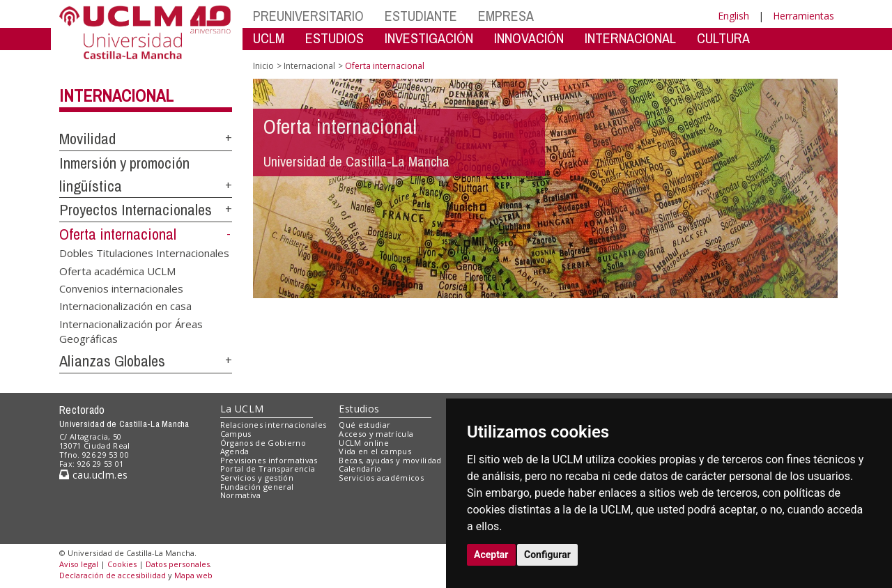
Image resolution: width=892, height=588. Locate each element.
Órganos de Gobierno (263, 443)
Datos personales (178, 564)
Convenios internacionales (121, 288)
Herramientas (803, 16)
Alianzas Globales (112, 361)
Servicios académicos (381, 478)
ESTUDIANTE (421, 16)
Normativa (241, 495)
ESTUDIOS (334, 38)
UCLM (269, 38)
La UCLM (242, 409)
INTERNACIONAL (630, 38)
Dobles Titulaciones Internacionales (144, 253)
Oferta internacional (118, 234)
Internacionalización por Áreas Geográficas (131, 331)
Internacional (116, 95)
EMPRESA (506, 16)
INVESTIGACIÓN (429, 38)
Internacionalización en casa (125, 306)
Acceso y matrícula (376, 434)
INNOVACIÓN (529, 38)
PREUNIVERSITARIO (308, 16)
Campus (236, 434)
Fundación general (257, 487)
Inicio (263, 66)
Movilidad (87, 139)
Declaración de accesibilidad (113, 575)
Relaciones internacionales (274, 425)
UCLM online (364, 443)
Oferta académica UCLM (117, 270)
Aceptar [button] (491, 555)
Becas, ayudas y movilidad (390, 460)
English (733, 16)
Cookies (122, 564)
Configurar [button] (547, 555)
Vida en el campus (375, 451)
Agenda (235, 451)
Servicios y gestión (257, 478)
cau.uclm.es (93, 475)
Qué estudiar (364, 425)
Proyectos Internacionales (136, 210)
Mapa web (193, 575)
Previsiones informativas (269, 460)
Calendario (360, 469)
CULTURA (723, 38)
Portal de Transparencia (268, 469)
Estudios (359, 409)
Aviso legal (79, 564)
